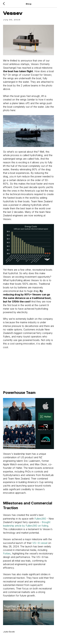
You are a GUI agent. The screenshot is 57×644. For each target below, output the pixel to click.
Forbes (7, 553)
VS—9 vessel (40, 543)
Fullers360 (40, 519)
